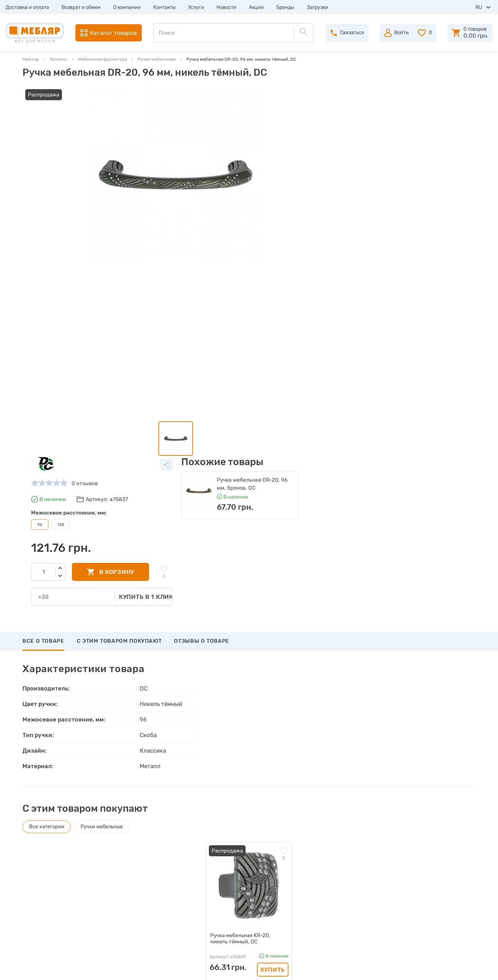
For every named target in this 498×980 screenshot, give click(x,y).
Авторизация (275, 848)
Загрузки (317, 7)
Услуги (196, 7)
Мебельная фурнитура (103, 59)
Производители (146, 848)
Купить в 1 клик (323, 227)
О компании (127, 7)
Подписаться (440, 797)
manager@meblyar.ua (429, 896)
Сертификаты (144, 898)
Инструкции (142, 885)
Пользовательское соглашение (165, 923)
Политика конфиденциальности (167, 935)
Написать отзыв (55, 730)
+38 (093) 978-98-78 (432, 860)
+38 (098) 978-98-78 (432, 869)
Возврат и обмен (81, 7)
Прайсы (136, 860)
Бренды (285, 7)
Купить (273, 664)
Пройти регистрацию (286, 860)
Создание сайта (429, 969)
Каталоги (138, 873)
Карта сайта (142, 910)
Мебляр (31, 59)
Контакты (164, 7)
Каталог (59, 59)
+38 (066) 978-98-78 (432, 879)
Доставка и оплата (27, 7)
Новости (227, 7)
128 (237, 155)
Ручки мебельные (157, 59)
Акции (256, 7)
